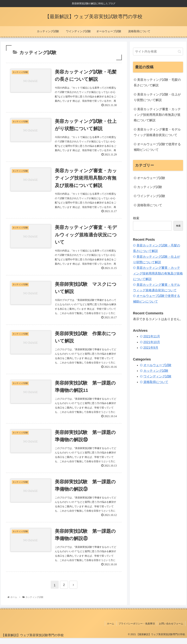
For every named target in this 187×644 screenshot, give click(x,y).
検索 (136, 218)
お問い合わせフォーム (172, 630)
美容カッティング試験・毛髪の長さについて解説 (157, 82)
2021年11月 (152, 336)
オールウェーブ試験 (151, 178)
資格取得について (150, 205)
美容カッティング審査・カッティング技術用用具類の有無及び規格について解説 (157, 115)
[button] (179, 52)
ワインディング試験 (151, 196)
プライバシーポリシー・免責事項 (138, 630)
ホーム (112, 630)
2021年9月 (151, 348)
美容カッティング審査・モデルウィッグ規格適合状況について (157, 132)
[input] (158, 52)
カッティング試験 (150, 187)
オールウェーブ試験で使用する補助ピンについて (157, 147)
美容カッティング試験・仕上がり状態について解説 (157, 97)
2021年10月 (152, 342)
